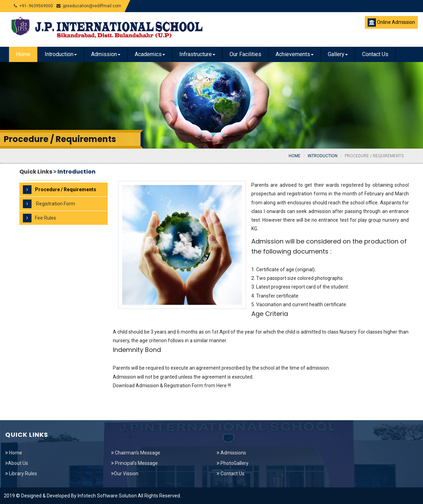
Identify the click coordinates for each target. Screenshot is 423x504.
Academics (150, 54)
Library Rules (21, 474)
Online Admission (391, 23)
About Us (17, 463)
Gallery (338, 54)
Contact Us (375, 54)
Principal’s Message (134, 463)
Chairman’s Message (136, 453)
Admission (106, 54)
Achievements (295, 54)
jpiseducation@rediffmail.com (89, 6)
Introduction (61, 54)
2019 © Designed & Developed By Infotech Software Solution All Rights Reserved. (92, 496)
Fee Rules (39, 218)
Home (23, 54)
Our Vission (125, 474)
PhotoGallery (233, 463)
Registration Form (49, 204)
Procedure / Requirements (374, 156)
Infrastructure (197, 54)
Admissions (231, 453)
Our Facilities (245, 54)
